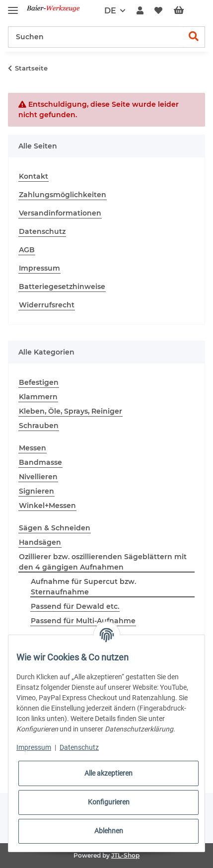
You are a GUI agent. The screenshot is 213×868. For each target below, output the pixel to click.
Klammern (38, 397)
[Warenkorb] (187, 11)
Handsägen (40, 542)
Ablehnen (109, 831)
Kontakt (34, 176)
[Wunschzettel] (158, 11)
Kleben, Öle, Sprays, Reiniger (71, 411)
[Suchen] (96, 37)
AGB (27, 250)
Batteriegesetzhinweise (62, 287)
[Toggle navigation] (13, 6)
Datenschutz (42, 231)
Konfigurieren (109, 802)
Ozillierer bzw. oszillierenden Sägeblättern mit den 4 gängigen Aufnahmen (103, 562)
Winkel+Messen (47, 506)
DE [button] (110, 11)
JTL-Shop (125, 855)
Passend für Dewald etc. (75, 606)
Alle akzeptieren (108, 773)
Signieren (36, 491)
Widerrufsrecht (47, 305)
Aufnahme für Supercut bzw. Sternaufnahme (83, 587)
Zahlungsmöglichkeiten (63, 195)
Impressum (39, 268)
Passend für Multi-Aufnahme (83, 621)
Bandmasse (40, 462)
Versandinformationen (60, 213)
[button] (140, 11)
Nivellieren (38, 477)
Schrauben (39, 426)
